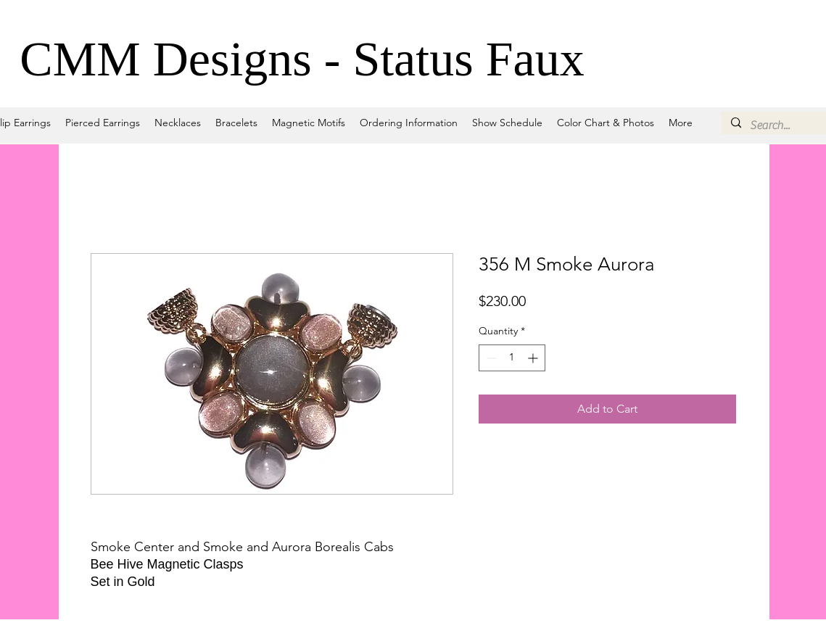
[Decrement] (490, 358)
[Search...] (787, 125)
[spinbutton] (512, 358)
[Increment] (534, 358)
